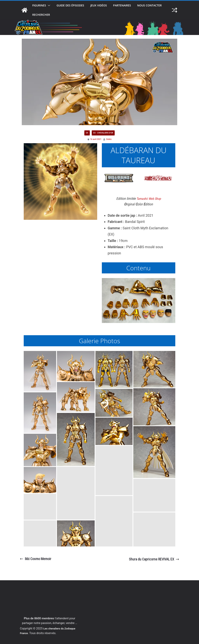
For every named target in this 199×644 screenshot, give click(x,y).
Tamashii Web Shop (149, 199)
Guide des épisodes (70, 5)
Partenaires (122, 5)
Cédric (109, 139)
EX (87, 133)
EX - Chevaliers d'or (103, 133)
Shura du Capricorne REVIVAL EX (154, 559)
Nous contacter (149, 5)
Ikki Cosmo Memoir (36, 559)
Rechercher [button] (41, 15)
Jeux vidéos (99, 5)
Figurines (39, 5)
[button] (48, 5)
